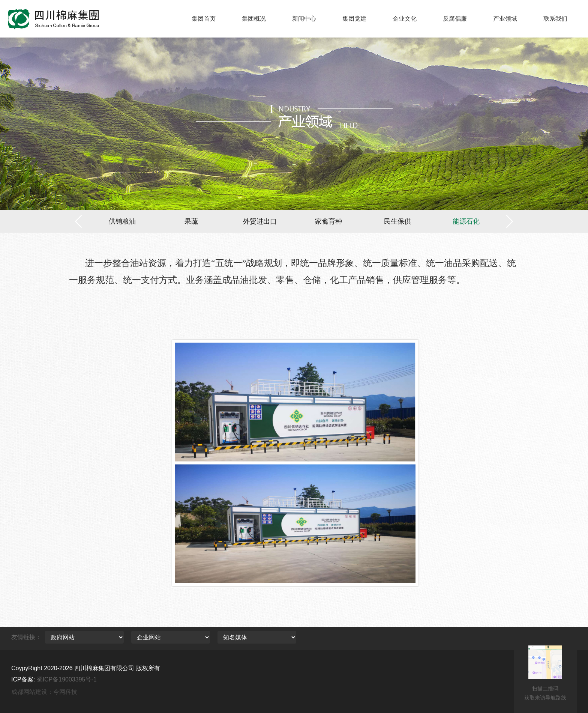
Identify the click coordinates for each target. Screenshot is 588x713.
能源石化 (466, 221)
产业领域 (505, 19)
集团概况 (254, 19)
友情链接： (26, 637)
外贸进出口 (260, 221)
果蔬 (191, 221)
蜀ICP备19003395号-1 (67, 679)
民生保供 (397, 221)
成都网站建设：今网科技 (44, 692)
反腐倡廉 (455, 19)
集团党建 (354, 19)
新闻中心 (304, 19)
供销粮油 (122, 221)
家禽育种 (328, 221)
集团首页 (204, 19)
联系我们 (555, 19)
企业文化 (405, 19)
